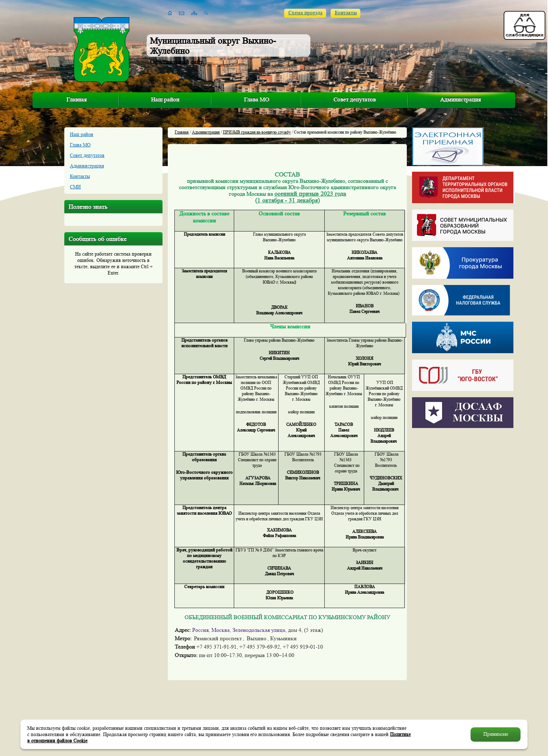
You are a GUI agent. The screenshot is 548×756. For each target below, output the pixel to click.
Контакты (346, 13)
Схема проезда (305, 13)
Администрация (460, 99)
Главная (77, 99)
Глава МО (257, 99)
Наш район (165, 99)
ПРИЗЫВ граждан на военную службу (257, 132)
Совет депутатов (355, 99)
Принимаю (496, 734)
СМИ (75, 187)
